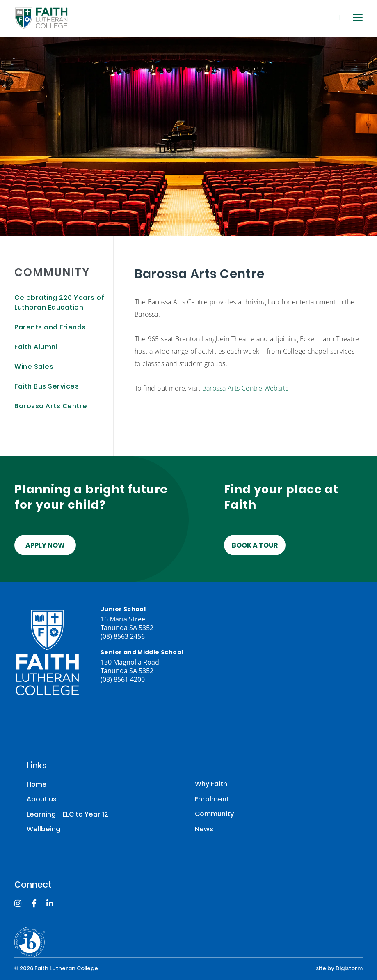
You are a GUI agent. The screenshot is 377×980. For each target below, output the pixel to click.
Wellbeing (43, 830)
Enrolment (212, 800)
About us (42, 800)
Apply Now (45, 546)
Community (214, 815)
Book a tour (255, 546)
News (204, 830)
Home (37, 785)
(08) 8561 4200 (123, 679)
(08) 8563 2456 (123, 636)
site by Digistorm (339, 969)
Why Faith (211, 785)
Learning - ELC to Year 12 (67, 815)
